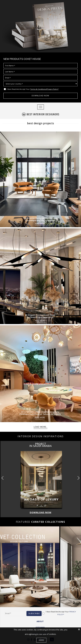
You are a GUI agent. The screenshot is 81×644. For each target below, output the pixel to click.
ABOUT (40, 621)
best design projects (40, 123)
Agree (41, 640)
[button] (78, 478)
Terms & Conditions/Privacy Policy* (44, 89)
